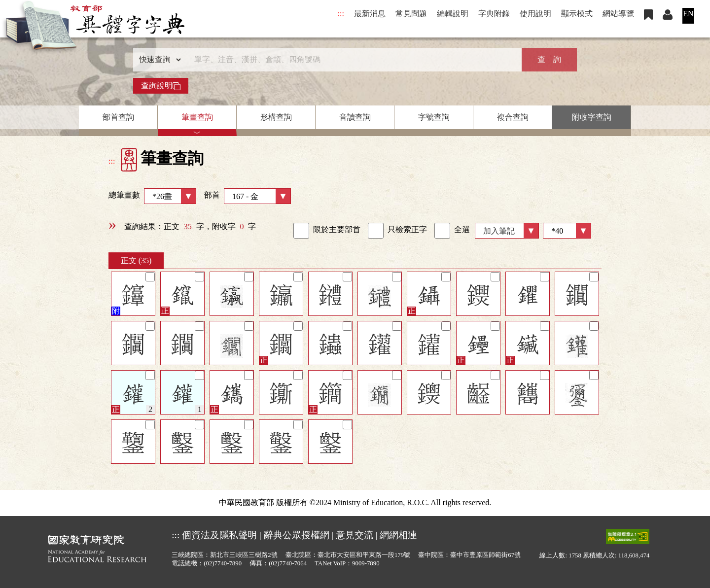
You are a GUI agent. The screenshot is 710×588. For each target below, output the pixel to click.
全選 (452, 231)
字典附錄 (494, 14)
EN (688, 14)
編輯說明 (453, 14)
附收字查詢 (592, 117)
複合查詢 (513, 117)
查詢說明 (161, 86)
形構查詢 (276, 117)
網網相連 (398, 535)
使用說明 (535, 14)
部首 (248, 196)
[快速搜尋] (352, 60)
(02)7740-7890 (223, 563)
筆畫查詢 (197, 117)
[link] (301, 231)
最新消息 (370, 14)
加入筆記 (499, 231)
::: (341, 14)
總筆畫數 (152, 196)
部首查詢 (118, 117)
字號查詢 (434, 117)
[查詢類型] (158, 60)
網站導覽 (618, 14)
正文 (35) (136, 260)
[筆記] (150, 277)
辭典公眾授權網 (297, 535)
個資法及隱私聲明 (219, 535)
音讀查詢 (355, 117)
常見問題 (411, 14)
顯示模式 (577, 14)
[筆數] (567, 231)
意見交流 (355, 535)
